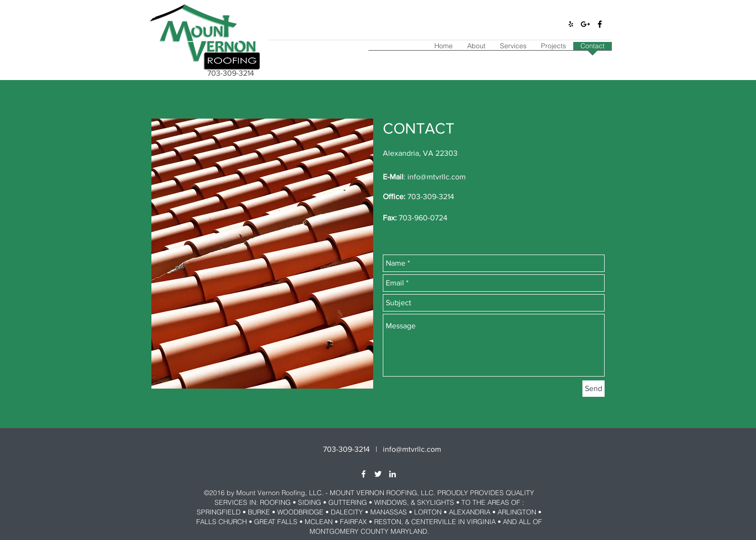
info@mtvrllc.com (437, 177)
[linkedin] (392, 474)
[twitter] (378, 474)
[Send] (594, 389)
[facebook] (600, 24)
